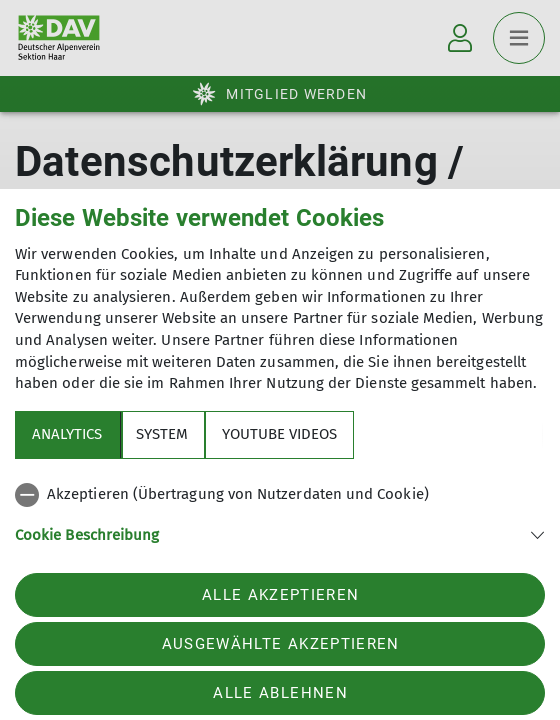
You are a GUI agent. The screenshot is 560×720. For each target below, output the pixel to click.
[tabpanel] (280, 526)
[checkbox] (280, 495)
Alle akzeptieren (280, 595)
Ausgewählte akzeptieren (281, 644)
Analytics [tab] (67, 434)
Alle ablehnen (280, 693)
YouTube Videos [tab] (279, 434)
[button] (280, 533)
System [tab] (162, 434)
